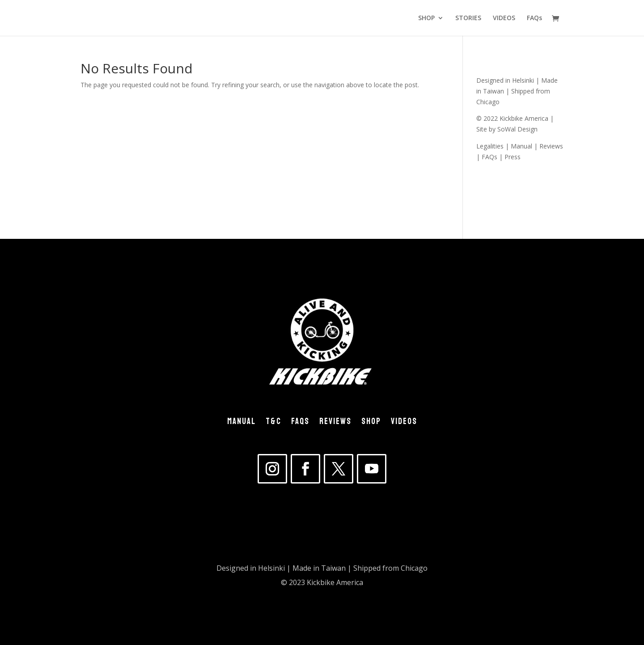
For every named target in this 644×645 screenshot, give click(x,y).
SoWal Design (517, 129)
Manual (521, 146)
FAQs (534, 18)
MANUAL (241, 423)
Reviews (551, 146)
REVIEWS (335, 423)
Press (513, 157)
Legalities (490, 146)
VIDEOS (504, 18)
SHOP (426, 18)
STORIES (468, 18)
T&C (273, 423)
